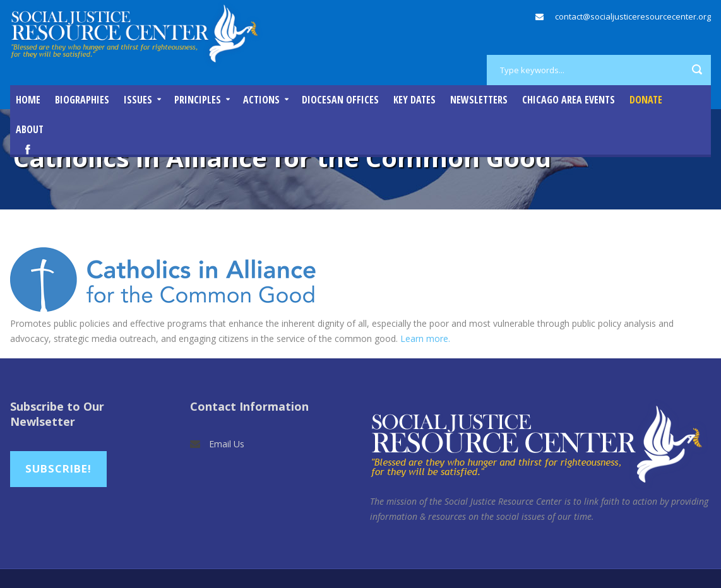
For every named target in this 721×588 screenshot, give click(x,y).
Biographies (82, 100)
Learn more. (425, 338)
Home (28, 100)
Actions (261, 100)
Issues (138, 100)
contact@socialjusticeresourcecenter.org (633, 16)
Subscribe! (58, 468)
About (30, 129)
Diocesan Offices (340, 100)
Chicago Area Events (569, 100)
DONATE (646, 100)
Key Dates (414, 100)
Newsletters (479, 100)
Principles (198, 100)
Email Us (227, 444)
